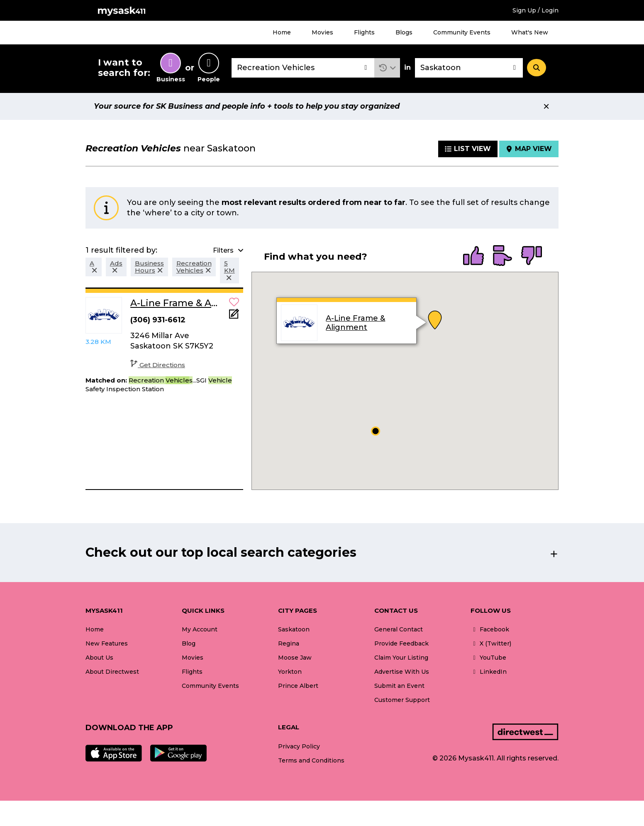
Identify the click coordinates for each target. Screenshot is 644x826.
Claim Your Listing (401, 658)
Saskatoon (294, 629)
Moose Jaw (295, 658)
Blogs (404, 32)
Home (282, 32)
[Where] (469, 68)
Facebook (490, 629)
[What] (303, 68)
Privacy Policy (299, 746)
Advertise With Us (402, 672)
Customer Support (402, 700)
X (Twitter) (491, 643)
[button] (387, 68)
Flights (364, 32)
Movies (322, 32)
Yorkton (290, 672)
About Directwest (112, 672)
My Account (200, 629)
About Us (99, 658)
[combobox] (303, 68)
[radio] (473, 256)
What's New (530, 32)
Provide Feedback (401, 643)
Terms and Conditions (311, 760)
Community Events (462, 32)
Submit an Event (399, 686)
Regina (289, 643)
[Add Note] (234, 316)
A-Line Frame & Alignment (355, 323)
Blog (189, 643)
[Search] (537, 68)
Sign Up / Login (535, 10)
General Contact (399, 629)
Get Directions (158, 365)
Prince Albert (298, 686)
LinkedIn (489, 672)
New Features (107, 643)
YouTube (488, 658)
